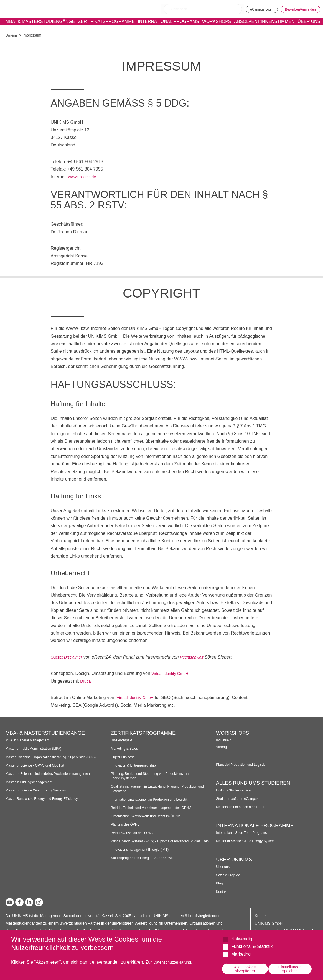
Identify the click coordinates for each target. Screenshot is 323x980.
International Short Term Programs (245, 833)
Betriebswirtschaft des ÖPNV (135, 833)
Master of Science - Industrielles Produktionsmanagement (54, 778)
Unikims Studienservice (236, 790)
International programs (159, 27)
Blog (220, 883)
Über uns (224, 867)
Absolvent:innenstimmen (263, 27)
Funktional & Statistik (252, 945)
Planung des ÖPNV (127, 824)
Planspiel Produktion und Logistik (244, 764)
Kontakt (222, 892)
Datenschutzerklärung (175, 961)
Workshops (207, 27)
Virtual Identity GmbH (172, 673)
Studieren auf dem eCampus (240, 799)
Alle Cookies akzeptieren (245, 968)
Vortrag (222, 747)
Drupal (87, 681)
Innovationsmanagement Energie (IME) (144, 854)
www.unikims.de (84, 177)
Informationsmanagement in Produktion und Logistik (155, 799)
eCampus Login (250, 9)
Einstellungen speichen (290, 968)
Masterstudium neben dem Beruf (244, 807)
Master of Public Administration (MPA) (37, 748)
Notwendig (242, 938)
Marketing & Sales (126, 748)
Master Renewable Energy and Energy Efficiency (47, 803)
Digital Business (124, 757)
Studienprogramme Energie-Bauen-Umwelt (147, 862)
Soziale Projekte (230, 875)
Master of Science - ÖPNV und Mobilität (39, 770)
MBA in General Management (30, 740)
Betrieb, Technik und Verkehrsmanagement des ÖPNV (157, 808)
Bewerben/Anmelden (297, 9)
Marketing (241, 953)
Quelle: (58, 657)
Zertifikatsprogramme (98, 27)
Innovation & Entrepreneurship (137, 765)
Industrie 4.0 (226, 740)
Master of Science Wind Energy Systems (40, 795)
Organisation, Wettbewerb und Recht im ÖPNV (150, 816)
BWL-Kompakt (123, 740)
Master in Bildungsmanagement (32, 786)
